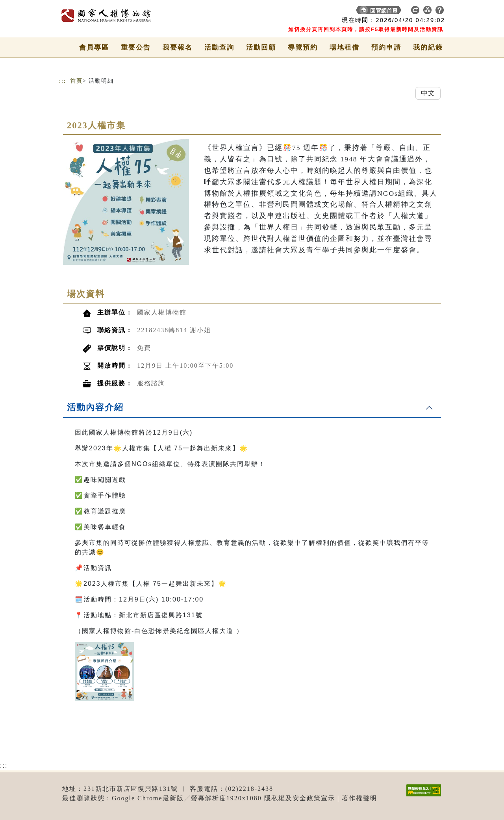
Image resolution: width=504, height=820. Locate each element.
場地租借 (345, 47)
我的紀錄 (428, 47)
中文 (428, 93)
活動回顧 (261, 47)
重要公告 (136, 47)
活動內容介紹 (95, 407)
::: (63, 81)
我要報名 (178, 47)
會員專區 (94, 47)
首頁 (76, 81)
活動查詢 (219, 47)
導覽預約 (303, 47)
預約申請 (386, 47)
